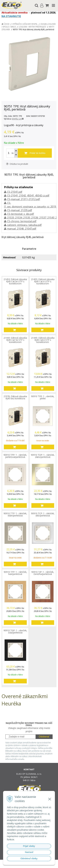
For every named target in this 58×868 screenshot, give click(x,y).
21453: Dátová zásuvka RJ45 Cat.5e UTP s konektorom (15, 281)
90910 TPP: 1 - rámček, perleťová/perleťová (15, 456)
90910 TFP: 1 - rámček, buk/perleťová (15, 573)
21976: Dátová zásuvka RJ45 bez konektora (15, 397)
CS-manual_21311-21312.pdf (24, 199)
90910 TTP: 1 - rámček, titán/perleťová (15, 514)
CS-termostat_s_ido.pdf (20, 214)
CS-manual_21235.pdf (20, 210)
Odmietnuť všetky (29, 859)
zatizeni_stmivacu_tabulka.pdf (24, 225)
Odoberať (44, 737)
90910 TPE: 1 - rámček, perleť (43, 397)
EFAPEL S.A (18, 119)
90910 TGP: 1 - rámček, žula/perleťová (15, 632)
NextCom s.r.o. (35, 865)
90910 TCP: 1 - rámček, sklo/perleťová (43, 514)
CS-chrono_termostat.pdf (22, 221)
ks (13, 153)
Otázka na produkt (17, 164)
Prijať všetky (29, 846)
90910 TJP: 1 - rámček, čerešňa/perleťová (43, 573)
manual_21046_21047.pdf (22, 229)
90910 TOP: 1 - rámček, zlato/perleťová (43, 456)
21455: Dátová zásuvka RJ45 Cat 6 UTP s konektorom (43, 281)
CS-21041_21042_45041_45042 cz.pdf (28, 196)
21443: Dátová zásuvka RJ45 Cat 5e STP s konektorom (15, 340)
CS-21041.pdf (15, 192)
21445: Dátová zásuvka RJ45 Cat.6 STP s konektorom (43, 340)
